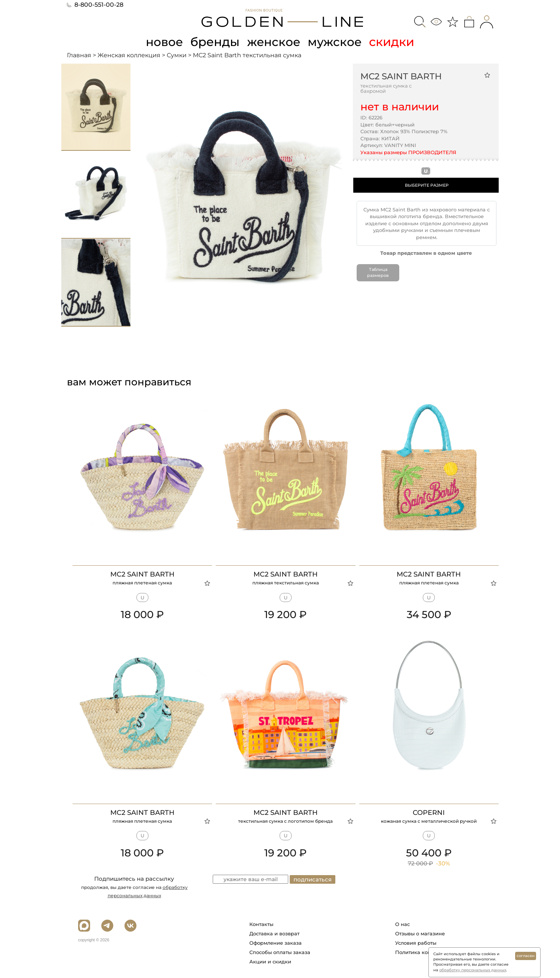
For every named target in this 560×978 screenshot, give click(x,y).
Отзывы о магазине (420, 933)
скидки (393, 42)
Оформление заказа (276, 943)
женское (274, 42)
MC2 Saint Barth (401, 76)
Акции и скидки (270, 962)
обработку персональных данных (473, 970)
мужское (336, 42)
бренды (215, 42)
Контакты (261, 924)
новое (163, 42)
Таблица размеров (378, 272)
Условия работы (416, 943)
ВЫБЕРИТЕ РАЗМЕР (427, 185)
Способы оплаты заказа (280, 952)
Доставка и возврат (274, 933)
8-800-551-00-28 (95, 5)
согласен (526, 956)
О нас (402, 924)
